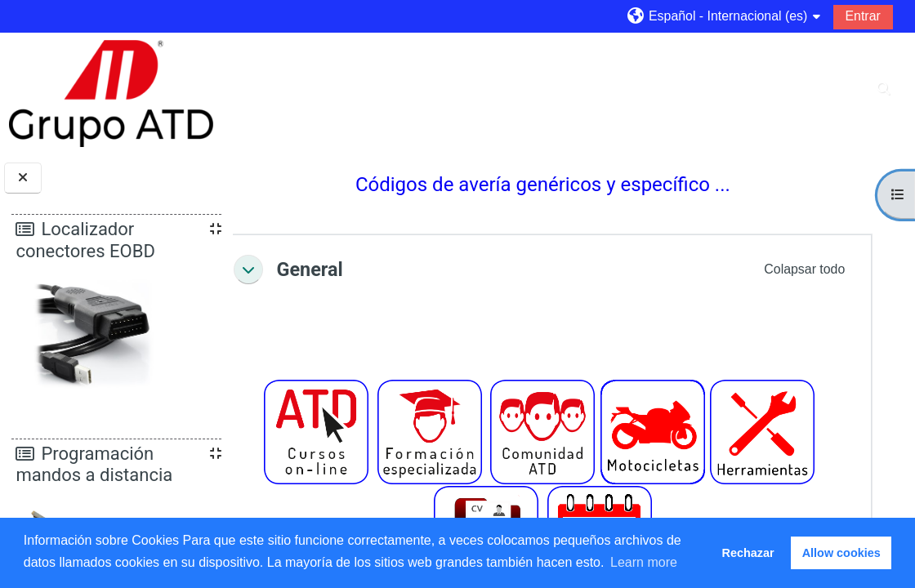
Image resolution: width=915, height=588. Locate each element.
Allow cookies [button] (841, 553)
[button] (724, 16)
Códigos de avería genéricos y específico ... (566, 185)
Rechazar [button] (748, 553)
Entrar (863, 16)
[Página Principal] (111, 93)
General (355, 269)
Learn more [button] (644, 562)
